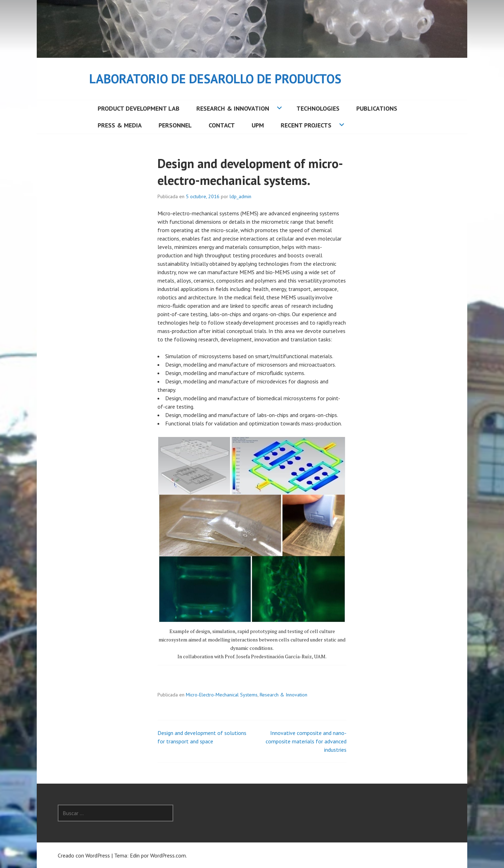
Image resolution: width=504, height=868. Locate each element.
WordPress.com (168, 855)
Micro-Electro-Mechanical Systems (222, 695)
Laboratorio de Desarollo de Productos (215, 79)
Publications (377, 108)
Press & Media (120, 125)
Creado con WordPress (84, 855)
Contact (222, 125)
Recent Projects (306, 125)
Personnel (175, 125)
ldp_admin (240, 196)
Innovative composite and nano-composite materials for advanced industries (306, 741)
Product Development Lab (139, 108)
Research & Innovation (233, 108)
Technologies (318, 108)
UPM (258, 125)
